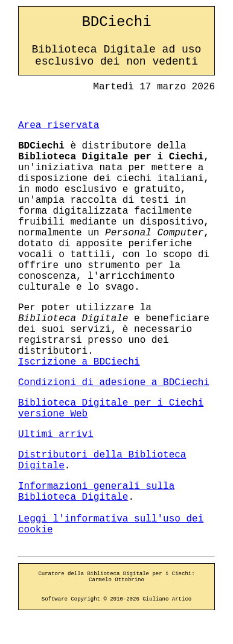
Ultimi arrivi (56, 435)
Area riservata (59, 126)
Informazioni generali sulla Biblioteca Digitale (96, 492)
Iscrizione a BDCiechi (79, 362)
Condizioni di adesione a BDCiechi (114, 383)
